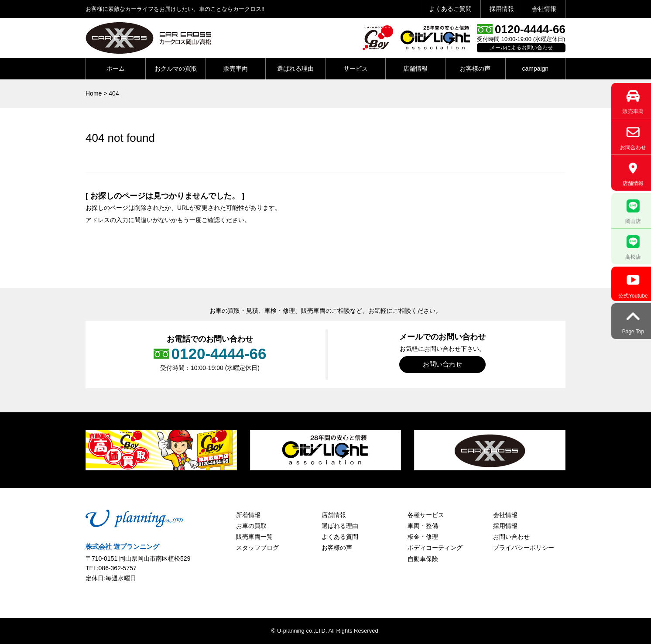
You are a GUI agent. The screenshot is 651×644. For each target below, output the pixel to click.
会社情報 (544, 9)
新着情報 (248, 515)
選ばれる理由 (295, 69)
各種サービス (426, 515)
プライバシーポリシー (524, 548)
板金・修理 (423, 537)
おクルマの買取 (176, 69)
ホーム (116, 69)
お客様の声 (475, 69)
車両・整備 (423, 526)
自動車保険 (423, 559)
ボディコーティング (435, 548)
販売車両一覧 (254, 537)
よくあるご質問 (450, 9)
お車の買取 (251, 526)
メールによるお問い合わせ (521, 48)
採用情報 (502, 9)
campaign (535, 69)
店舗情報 (415, 69)
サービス (356, 69)
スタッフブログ (257, 548)
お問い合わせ (442, 364)
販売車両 (236, 69)
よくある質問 (340, 537)
